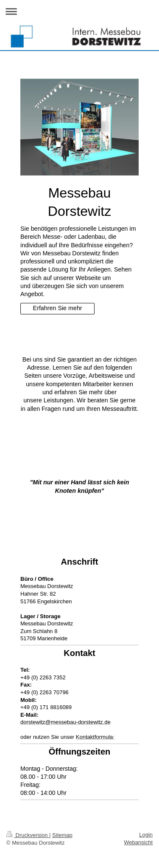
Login (146, 835)
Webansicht (138, 842)
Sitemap (62, 835)
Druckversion (28, 835)
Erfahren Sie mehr (58, 308)
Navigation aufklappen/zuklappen (79, 11)
